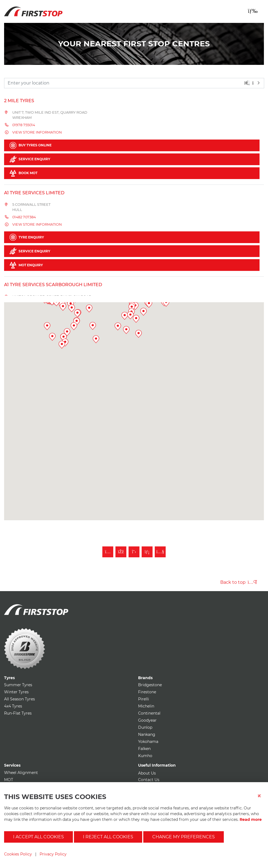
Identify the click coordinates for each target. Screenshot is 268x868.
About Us (147, 773)
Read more (251, 819)
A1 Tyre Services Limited (34, 193)
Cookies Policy (18, 854)
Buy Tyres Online (31, 145)
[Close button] (261, 799)
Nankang (147, 734)
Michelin (146, 706)
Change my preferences (184, 837)
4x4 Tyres (13, 706)
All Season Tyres (20, 699)
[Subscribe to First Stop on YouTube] (160, 552)
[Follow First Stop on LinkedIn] (147, 552)
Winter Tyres (16, 692)
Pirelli (144, 699)
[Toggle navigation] (253, 11)
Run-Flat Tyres (18, 713)
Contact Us (149, 780)
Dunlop (145, 727)
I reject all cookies (108, 837)
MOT (9, 780)
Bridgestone (150, 685)
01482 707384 (24, 217)
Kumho (145, 756)
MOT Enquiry (26, 265)
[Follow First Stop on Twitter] (134, 552)
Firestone (147, 692)
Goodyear (147, 720)
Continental (149, 713)
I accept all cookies (38, 837)
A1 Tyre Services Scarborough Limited (53, 285)
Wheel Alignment (21, 773)
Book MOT (23, 173)
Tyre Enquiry (27, 237)
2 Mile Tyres (19, 101)
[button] (76, 376)
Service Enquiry (30, 159)
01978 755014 (24, 125)
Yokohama (148, 742)
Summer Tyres (18, 685)
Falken (144, 749)
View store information (37, 132)
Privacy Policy (53, 854)
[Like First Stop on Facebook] (121, 552)
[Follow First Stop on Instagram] (108, 552)
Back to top (239, 582)
